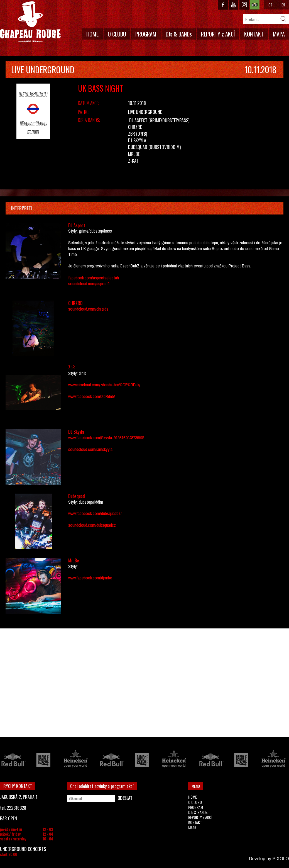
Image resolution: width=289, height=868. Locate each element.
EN (283, 5)
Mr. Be (134, 154)
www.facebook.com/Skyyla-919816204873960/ (106, 438)
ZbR (132, 134)
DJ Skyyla (137, 140)
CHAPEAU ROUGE (30, 22)
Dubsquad (138, 147)
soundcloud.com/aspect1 (89, 284)
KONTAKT (254, 34)
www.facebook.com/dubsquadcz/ (95, 513)
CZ (270, 5)
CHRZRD (135, 127)
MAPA (279, 34)
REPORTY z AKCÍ (218, 34)
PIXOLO (281, 859)
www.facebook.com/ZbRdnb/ (92, 396)
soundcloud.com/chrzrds (88, 309)
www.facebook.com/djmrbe (90, 578)
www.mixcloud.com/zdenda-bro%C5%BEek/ (104, 385)
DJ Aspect (138, 120)
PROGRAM (146, 34)
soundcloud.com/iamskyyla (90, 449)
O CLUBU (117, 34)
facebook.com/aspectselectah (94, 278)
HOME (92, 34)
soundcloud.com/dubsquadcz (92, 525)
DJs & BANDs (179, 34)
